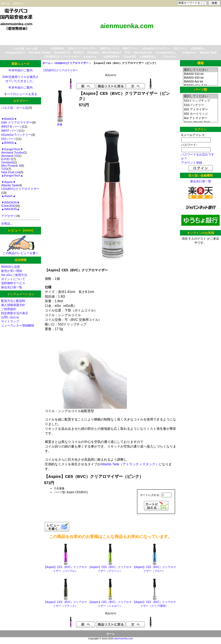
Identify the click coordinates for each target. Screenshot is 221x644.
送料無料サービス (13, 283)
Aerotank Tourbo (40, 53)
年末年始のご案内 (21, 70)
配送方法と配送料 (13, 301)
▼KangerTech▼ (15, 53)
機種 (200, 63)
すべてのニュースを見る (21, 94)
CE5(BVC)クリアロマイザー (72, 63)
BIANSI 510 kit (200, 74)
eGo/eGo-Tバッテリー (156, 48)
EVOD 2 (79, 53)
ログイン (19, 3)
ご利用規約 (9, 309)
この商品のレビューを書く (21, 252)
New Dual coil (143, 53)
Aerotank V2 (62, 53)
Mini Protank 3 (112, 53)
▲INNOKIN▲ (148, 57)
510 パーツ (180, 48)
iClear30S (130, 57)
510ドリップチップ (200, 101)
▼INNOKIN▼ (112, 57)
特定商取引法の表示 (15, 313)
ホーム (5, 3)
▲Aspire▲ (90, 57)
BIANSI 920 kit (200, 78)
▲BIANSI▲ (198, 48)
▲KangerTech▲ (166, 53)
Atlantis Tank (208, 53)
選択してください (200, 70)
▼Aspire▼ (189, 53)
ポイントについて (13, 279)
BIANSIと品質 (11, 267)
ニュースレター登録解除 (18, 325)
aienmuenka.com (124, 639)
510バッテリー (200, 105)
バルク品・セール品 (25, 48)
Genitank (93, 53)
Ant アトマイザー (200, 118)
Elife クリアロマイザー (83, 48)
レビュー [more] (21, 230)
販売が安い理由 (12, 271)
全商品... (7, 224)
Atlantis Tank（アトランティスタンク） (130, 464)
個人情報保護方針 (13, 305)
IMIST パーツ (131, 48)
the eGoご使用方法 (14, 275)
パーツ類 (200, 90)
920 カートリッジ (200, 114)
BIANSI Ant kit (200, 82)
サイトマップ (10, 321)
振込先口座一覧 (12, 287)
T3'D (127, 53)
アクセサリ (170, 57)
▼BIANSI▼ (57, 48)
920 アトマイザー (200, 110)
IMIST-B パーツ (110, 48)
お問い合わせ (10, 317)
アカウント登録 (192, 163)
